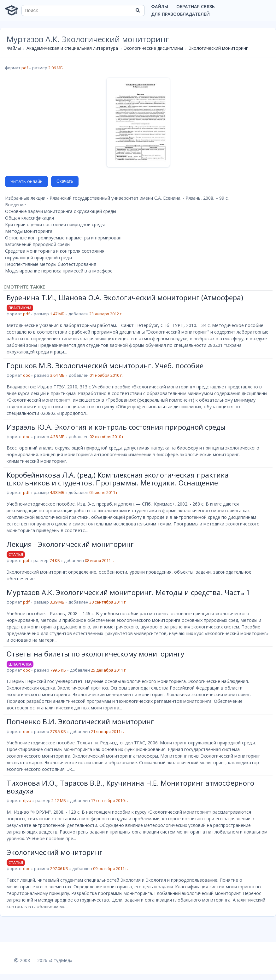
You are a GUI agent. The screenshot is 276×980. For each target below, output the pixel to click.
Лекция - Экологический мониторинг (70, 544)
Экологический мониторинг (218, 48)
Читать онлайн (26, 181)
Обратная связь (196, 6)
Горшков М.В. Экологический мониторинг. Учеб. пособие (105, 365)
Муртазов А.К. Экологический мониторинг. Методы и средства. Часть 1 (128, 592)
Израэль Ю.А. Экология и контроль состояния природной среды (116, 427)
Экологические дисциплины (153, 48)
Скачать (65, 181)
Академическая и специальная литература (72, 48)
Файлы (160, 6)
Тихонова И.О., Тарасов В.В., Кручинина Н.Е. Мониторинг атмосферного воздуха (130, 787)
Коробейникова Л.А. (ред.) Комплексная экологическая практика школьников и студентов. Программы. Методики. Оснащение (118, 479)
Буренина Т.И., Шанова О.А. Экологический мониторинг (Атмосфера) (125, 297)
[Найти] (138, 10)
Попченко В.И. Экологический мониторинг (80, 721)
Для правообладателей (180, 14)
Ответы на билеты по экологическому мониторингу (95, 654)
